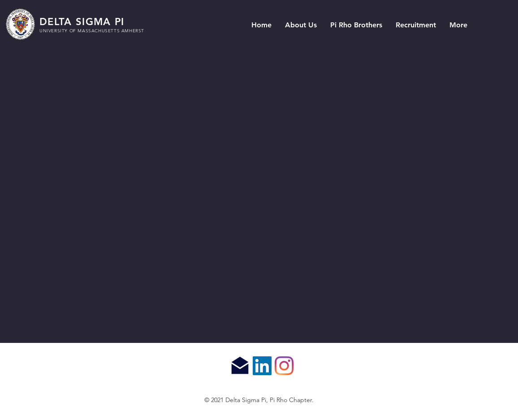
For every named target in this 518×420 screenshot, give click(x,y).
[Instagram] (284, 366)
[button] (301, 25)
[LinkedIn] (262, 366)
